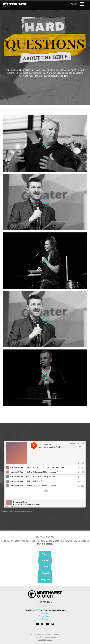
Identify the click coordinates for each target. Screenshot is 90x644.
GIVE (74, 4)
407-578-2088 (45, 602)
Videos (45, 554)
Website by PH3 (45, 640)
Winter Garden (45, 616)
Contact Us (45, 606)
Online (45, 619)
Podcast (45, 573)
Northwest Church (7, 512)
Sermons (45, 560)
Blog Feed (45, 579)
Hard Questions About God (23, 512)
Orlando (45, 613)
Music (45, 567)
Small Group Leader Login (45, 637)
